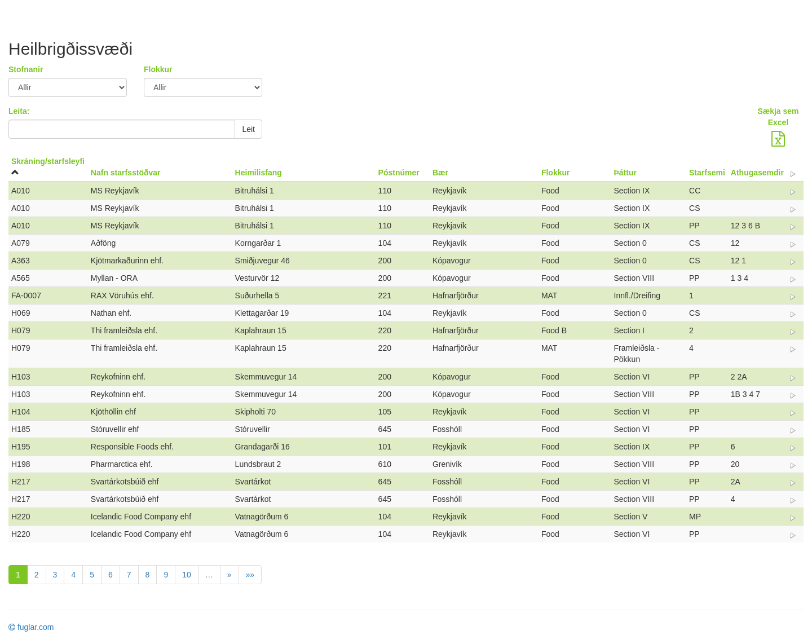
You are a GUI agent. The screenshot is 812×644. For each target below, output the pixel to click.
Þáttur (625, 173)
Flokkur (158, 69)
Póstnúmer (399, 173)
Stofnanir (26, 69)
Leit (248, 129)
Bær (440, 173)
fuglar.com (31, 627)
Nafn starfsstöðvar (126, 173)
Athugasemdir (757, 173)
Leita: (19, 111)
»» (250, 575)
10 (187, 575)
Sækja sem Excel (778, 117)
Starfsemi (707, 173)
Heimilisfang (259, 173)
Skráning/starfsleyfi (48, 161)
